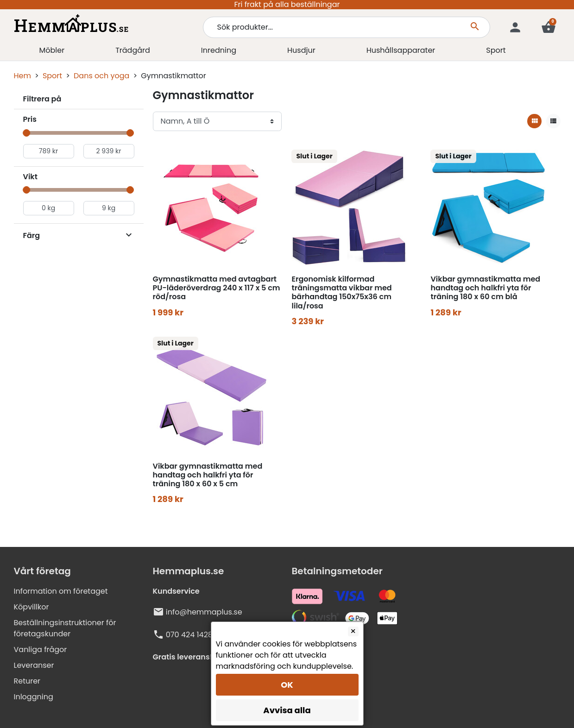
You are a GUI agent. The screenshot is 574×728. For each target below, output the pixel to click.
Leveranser (34, 665)
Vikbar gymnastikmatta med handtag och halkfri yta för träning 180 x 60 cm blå (485, 288)
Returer (27, 681)
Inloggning (34, 697)
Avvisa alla (287, 710)
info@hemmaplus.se (204, 612)
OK (287, 685)
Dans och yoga (101, 76)
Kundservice (176, 591)
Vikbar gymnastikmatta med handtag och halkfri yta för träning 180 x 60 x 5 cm (208, 475)
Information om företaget (61, 591)
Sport (52, 76)
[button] (549, 27)
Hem (22, 76)
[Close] (353, 631)
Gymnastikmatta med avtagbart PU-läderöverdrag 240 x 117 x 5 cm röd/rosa (217, 288)
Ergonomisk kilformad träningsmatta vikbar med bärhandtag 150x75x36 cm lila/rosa (341, 292)
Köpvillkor (32, 607)
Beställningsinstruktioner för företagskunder (65, 628)
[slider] (27, 133)
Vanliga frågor (41, 650)
